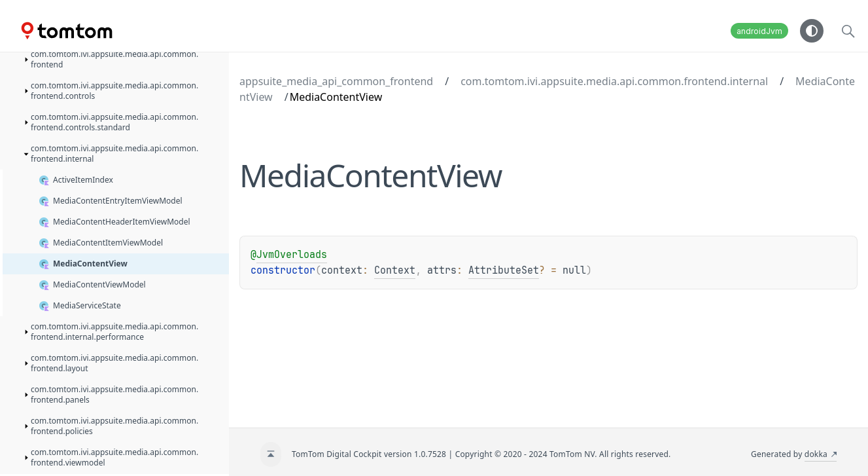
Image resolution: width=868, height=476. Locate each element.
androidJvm (759, 31)
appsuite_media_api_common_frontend (336, 81)
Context (395, 270)
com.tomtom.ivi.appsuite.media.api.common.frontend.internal (614, 81)
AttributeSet (504, 270)
